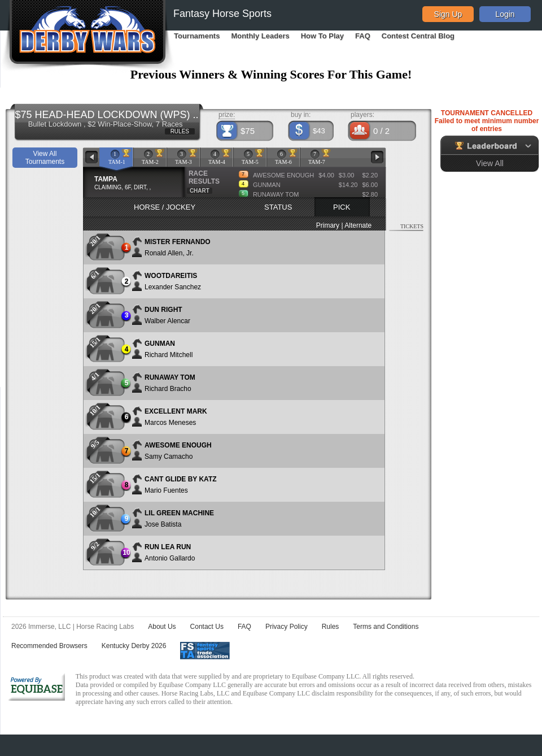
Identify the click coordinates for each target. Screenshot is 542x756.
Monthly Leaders (260, 36)
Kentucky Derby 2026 (134, 646)
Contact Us (207, 627)
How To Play (322, 36)
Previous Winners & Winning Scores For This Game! (271, 74)
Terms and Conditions (386, 627)
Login (505, 14)
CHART (200, 191)
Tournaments (197, 36)
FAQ (363, 36)
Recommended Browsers (49, 646)
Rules (331, 627)
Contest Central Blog (418, 36)
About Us (162, 627)
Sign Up (448, 14)
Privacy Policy (287, 627)
